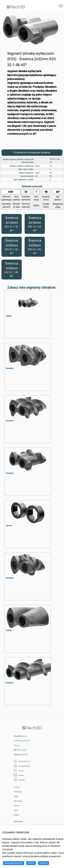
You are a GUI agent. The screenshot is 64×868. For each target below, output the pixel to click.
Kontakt (16, 815)
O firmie (16, 806)
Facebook (19, 780)
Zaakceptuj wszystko (14, 863)
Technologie (18, 792)
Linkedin (19, 775)
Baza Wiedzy (18, 801)
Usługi (16, 796)
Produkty (17, 787)
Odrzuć (31, 863)
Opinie (16, 810)
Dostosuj (44, 863)
